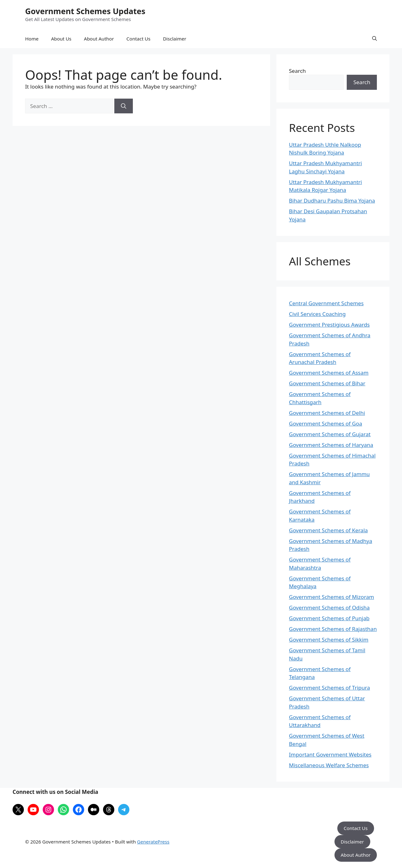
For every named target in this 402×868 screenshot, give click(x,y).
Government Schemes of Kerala (328, 530)
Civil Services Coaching (317, 314)
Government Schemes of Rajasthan (333, 629)
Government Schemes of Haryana (331, 445)
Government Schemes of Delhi (327, 413)
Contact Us (139, 39)
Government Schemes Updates (85, 11)
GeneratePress (153, 842)
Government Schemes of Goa (326, 423)
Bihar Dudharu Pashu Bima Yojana (332, 201)
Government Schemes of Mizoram (331, 597)
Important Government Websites (330, 754)
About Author (99, 39)
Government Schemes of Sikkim (329, 640)
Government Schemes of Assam (329, 373)
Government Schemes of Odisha (329, 608)
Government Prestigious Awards (329, 325)
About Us (61, 39)
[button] (375, 39)
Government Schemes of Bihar (327, 383)
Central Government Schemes (326, 303)
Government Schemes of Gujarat (330, 434)
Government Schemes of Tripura (329, 688)
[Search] (124, 106)
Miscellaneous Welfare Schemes (329, 765)
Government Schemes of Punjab (329, 618)
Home (32, 39)
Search (297, 71)
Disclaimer (175, 39)
